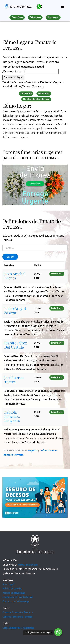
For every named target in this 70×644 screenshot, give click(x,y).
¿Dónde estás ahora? (13, 72)
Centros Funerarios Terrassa (17, 617)
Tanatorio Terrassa (21, 7)
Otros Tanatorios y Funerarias (18, 628)
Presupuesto (53, 17)
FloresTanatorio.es (28, 565)
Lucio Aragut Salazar (15, 310)
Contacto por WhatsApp (16, 601)
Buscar (10, 257)
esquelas (33, 451)
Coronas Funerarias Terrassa (18, 613)
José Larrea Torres (14, 379)
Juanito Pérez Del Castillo (16, 345)
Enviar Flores (17, 17)
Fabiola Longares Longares (12, 416)
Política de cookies (12, 589)
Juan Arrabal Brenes (15, 276)
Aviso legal (8, 584)
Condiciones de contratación (18, 597)
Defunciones (35, 17)
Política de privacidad (14, 593)
